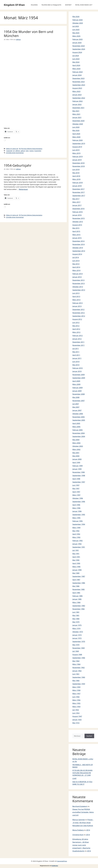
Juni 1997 (76, 485)
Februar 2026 (78, 20)
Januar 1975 (77, 625)
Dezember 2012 (78, 309)
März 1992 (76, 537)
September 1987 (79, 576)
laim (27, 151)
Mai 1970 (76, 645)
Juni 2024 (76, 59)
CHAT (74, 778)
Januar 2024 (77, 75)
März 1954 (76, 707)
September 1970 (79, 641)
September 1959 (79, 684)
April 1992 (76, 534)
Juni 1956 (76, 697)
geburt (23, 151)
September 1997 (79, 482)
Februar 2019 (78, 156)
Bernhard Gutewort (80, 806)
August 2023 (77, 88)
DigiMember (55, 866)
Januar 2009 (77, 391)
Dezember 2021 (78, 108)
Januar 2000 (77, 459)
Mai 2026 (76, 17)
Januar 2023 (77, 95)
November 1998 (79, 472)
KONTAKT (68, 5)
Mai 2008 (76, 397)
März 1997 (76, 495)
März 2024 (76, 69)
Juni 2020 (76, 127)
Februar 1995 (78, 521)
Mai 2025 (76, 33)
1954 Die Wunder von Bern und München (28, 34)
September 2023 (79, 85)
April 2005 (76, 423)
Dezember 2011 (78, 342)
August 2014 (77, 254)
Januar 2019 (77, 160)
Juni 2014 (76, 261)
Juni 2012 (76, 322)
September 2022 (79, 98)
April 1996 (76, 505)
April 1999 (76, 462)
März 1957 (76, 694)
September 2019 (79, 143)
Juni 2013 (76, 293)
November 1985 (79, 589)
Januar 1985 (77, 599)
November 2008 (79, 394)
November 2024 (79, 46)
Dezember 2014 (78, 241)
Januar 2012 (77, 339)
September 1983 (79, 606)
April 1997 (76, 492)
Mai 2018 (76, 173)
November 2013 (79, 283)
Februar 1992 (78, 541)
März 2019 (76, 153)
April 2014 (76, 267)
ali (14, 151)
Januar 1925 (77, 720)
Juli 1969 (76, 651)
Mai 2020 (76, 130)
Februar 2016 (78, 212)
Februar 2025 (78, 39)
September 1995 (79, 515)
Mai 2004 (76, 440)
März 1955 (76, 703)
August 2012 (77, 319)
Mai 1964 (76, 661)
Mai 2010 (76, 365)
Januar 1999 (77, 469)
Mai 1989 (76, 573)
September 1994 (79, 524)
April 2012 (76, 329)
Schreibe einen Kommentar (15, 153)
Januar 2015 (77, 238)
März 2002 (76, 449)
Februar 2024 (78, 72)
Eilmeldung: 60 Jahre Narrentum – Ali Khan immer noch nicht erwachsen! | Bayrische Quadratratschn (81, 845)
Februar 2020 (78, 140)
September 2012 (79, 316)
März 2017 (76, 202)
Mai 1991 (76, 554)
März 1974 (76, 628)
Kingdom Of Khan (14, 5)
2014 (88, 830)
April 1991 (76, 557)
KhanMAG (34, 5)
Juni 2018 (76, 169)
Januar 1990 (77, 570)
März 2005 (76, 427)
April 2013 (76, 296)
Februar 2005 (78, 430)
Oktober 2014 (78, 248)
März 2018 (76, 179)
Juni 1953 (76, 713)
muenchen (38, 151)
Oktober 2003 (78, 446)
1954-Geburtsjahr (18, 165)
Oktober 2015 (78, 222)
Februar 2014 (78, 274)
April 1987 (76, 580)
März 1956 (76, 700)
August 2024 (77, 52)
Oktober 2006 (78, 414)
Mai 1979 (76, 622)
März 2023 (76, 91)
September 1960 (79, 677)
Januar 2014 (77, 277)
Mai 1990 (76, 560)
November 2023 (79, 82)
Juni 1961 (76, 674)
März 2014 (76, 270)
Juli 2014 (76, 257)
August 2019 (77, 147)
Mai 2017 (76, 199)
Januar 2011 (77, 358)
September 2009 (79, 378)
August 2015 (77, 225)
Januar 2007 (77, 410)
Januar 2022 (77, 104)
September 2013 (79, 290)
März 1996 (76, 508)
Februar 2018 (78, 183)
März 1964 (76, 664)
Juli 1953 (76, 710)
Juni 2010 (76, 362)
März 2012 (76, 332)
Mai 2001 (76, 453)
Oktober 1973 (78, 632)
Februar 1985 (78, 596)
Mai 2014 (76, 264)
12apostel (9, 151)
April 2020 (76, 134)
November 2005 (79, 417)
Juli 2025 (76, 26)
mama (31, 151)
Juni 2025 (76, 30)
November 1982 (79, 609)
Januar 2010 (77, 371)
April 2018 (76, 176)
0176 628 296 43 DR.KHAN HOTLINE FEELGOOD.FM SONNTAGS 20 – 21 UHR (82, 773)
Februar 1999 (78, 466)
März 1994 (76, 528)
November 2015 (79, 218)
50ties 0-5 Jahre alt (12, 149)
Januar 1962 (77, 671)
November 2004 (79, 433)
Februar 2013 (78, 303)
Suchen (89, 736)
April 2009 (76, 381)
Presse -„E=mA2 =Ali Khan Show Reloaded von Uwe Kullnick (83, 823)
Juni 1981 (76, 612)
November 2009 (79, 375)
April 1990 (76, 563)
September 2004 (79, 436)
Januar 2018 (77, 186)
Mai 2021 (76, 111)
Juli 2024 (76, 56)
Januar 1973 (77, 635)
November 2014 (79, 244)
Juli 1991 (76, 550)
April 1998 (76, 479)
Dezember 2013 (78, 280)
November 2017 (79, 192)
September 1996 (79, 501)
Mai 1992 (76, 531)
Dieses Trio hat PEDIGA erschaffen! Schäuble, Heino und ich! (83, 812)
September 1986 (79, 583)
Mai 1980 (76, 619)
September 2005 (79, 420)
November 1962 (79, 667)
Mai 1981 (76, 615)
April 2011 (76, 355)
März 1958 (76, 690)
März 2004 (76, 443)
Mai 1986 (76, 586)
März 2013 (76, 300)
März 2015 (76, 235)
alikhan (18, 151)
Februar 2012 (78, 335)
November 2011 (79, 345)
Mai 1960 (76, 681)
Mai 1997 (76, 488)
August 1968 (77, 654)
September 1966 (79, 658)
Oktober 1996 (78, 498)
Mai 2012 (76, 326)
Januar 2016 (77, 215)
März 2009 (76, 384)
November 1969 (79, 648)
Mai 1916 (76, 723)
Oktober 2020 (78, 124)
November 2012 (79, 313)
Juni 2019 (76, 150)
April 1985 (76, 593)
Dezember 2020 (78, 121)
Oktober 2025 (78, 23)
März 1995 (76, 518)
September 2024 (79, 49)
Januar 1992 (77, 544)
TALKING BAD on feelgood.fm (51, 5)
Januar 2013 (77, 306)
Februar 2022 (78, 101)
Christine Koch (78, 835)
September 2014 (79, 251)
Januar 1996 (77, 511)
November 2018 (79, 166)
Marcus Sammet (79, 820)
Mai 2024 (76, 62)
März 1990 (76, 567)
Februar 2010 (78, 368)
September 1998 (79, 475)
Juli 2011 (76, 349)
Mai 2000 (76, 456)
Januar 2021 (77, 117)
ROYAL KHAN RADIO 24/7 (84, 5)
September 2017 (79, 196)
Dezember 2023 (78, 78)
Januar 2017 (77, 205)
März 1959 (76, 687)
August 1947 (77, 716)
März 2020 (76, 137)
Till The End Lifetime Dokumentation (30, 149)
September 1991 (79, 547)
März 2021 (76, 114)
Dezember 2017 (78, 189)
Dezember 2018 (78, 163)
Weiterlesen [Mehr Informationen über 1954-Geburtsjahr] (23, 189)
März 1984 (76, 602)
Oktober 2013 (78, 287)
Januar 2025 (77, 43)
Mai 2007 (76, 407)
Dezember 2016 (78, 209)
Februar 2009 (78, 388)
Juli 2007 (76, 404)
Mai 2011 (76, 352)
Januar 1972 (77, 638)
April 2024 (76, 65)
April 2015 (76, 231)
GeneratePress (62, 861)
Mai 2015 (76, 228)
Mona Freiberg (78, 830)
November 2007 (79, 401)
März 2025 (76, 36)
